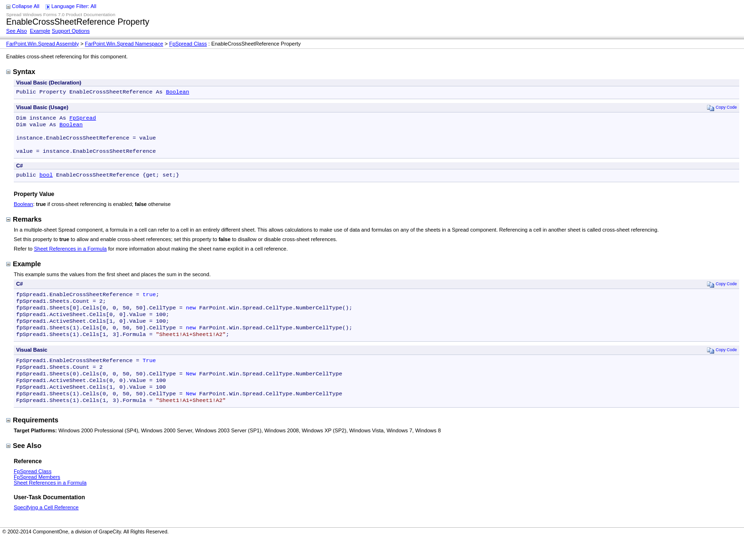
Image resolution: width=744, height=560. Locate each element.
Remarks (24, 227)
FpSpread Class (188, 44)
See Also (17, 31)
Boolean (178, 93)
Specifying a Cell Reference (46, 528)
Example (40, 31)
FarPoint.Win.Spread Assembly (42, 44)
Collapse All (26, 6)
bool (46, 182)
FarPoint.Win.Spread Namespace (124, 44)
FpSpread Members (37, 498)
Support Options (71, 31)
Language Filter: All (74, 6)
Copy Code (722, 108)
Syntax (21, 72)
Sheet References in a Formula (70, 256)
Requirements (32, 441)
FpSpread (83, 120)
